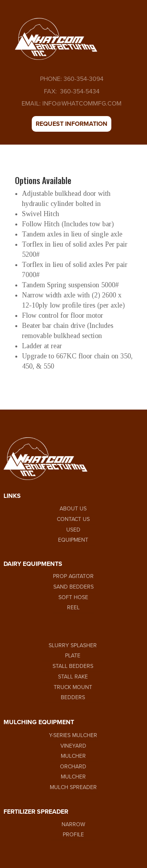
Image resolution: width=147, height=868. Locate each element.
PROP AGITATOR (73, 576)
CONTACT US (73, 519)
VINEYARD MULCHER (73, 751)
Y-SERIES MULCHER (73, 735)
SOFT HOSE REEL (73, 602)
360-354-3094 (83, 79)
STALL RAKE (73, 677)
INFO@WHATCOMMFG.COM (82, 104)
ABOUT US (73, 509)
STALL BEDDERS (73, 666)
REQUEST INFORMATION (72, 124)
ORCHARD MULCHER (73, 772)
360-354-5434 (79, 91)
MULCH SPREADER (73, 787)
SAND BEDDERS (73, 587)
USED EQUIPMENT (73, 535)
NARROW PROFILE (73, 830)
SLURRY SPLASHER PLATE (73, 651)
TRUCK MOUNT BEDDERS (73, 692)
